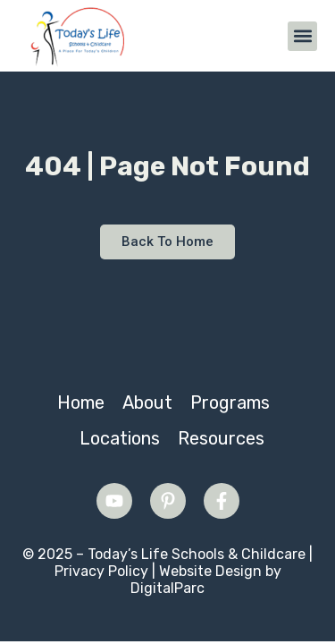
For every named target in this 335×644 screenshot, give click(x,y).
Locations (120, 438)
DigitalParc (167, 588)
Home (81, 402)
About (147, 402)
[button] (302, 36)
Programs (230, 402)
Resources (221, 438)
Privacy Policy (101, 571)
